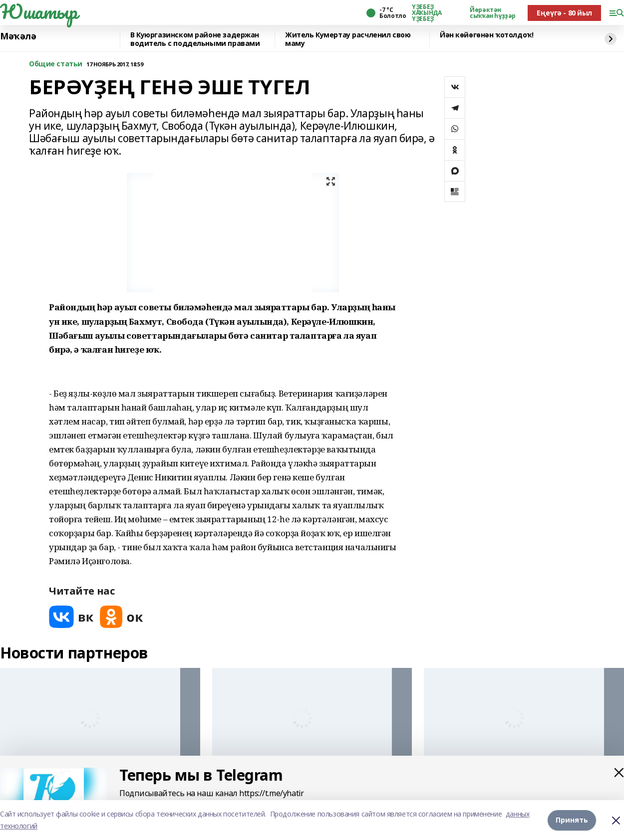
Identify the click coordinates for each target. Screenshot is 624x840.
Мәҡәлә (18, 36)
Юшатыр (38, 11)
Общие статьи (56, 64)
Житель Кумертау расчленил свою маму (348, 39)
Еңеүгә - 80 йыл (564, 13)
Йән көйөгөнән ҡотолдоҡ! (486, 35)
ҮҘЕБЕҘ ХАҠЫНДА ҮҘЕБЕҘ (427, 13)
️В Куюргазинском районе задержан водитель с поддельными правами (195, 39)
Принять (572, 820)
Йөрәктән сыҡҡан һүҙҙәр (493, 13)
